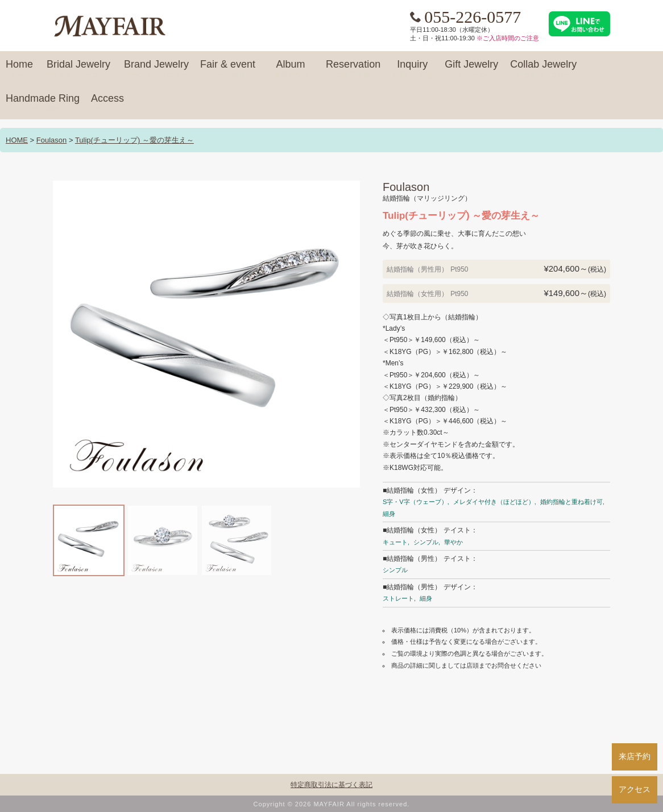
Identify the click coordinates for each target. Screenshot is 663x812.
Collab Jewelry (543, 69)
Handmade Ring (43, 103)
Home (19, 69)
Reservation (353, 69)
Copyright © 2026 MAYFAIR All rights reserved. (332, 804)
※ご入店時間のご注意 (508, 38)
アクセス (635, 789)
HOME (17, 140)
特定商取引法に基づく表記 (331, 785)
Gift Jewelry (471, 69)
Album (291, 69)
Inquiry (412, 69)
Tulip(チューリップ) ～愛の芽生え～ (134, 140)
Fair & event (228, 69)
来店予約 (635, 756)
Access (107, 103)
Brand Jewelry (156, 69)
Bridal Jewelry (78, 69)
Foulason (51, 140)
